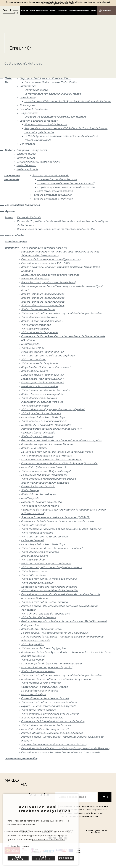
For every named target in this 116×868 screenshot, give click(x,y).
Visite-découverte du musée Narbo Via (44, 248)
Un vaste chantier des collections (57, 180)
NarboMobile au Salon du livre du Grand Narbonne (50, 275)
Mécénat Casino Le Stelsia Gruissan (46, 125)
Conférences (27, 144)
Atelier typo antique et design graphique (45, 483)
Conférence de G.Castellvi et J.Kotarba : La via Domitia (53, 722)
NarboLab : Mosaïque (33, 695)
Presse (93, 11)
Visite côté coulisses (34, 360)
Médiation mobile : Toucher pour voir (42, 352)
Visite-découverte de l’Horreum (40, 317)
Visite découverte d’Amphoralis (40, 333)
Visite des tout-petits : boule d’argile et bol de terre (52, 568)
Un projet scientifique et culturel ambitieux (45, 78)
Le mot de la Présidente (34, 109)
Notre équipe (27, 105)
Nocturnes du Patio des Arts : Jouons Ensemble (49, 587)
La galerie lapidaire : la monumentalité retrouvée (66, 187)
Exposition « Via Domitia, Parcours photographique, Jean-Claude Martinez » (65, 749)
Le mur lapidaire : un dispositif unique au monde (53, 94)
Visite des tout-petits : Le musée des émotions (49, 579)
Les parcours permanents (12, 178)
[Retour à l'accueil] (11, 12)
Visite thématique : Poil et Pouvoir (41, 683)
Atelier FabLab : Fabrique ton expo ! (42, 629)
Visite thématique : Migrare (37, 533)
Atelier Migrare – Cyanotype (37, 437)
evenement (10, 248)
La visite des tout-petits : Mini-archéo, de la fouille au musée (57, 452)
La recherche (27, 98)
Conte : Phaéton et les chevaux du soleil (45, 699)
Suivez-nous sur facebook (50, 838)
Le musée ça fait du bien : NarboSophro (44, 475)
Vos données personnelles (21, 759)
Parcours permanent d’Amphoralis (53, 199)
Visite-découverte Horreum (37, 583)
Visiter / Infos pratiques (39, 11)
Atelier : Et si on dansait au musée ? (42, 321)
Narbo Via (24, 11)
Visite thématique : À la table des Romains (46, 725)
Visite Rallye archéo (33, 348)
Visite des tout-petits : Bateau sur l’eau (44, 537)
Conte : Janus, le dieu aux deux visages (44, 687)
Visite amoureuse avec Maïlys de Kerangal (46, 471)
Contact (9, 832)
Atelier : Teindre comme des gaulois (42, 394)
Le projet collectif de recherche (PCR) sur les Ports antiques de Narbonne (68, 102)
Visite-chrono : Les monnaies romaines (44, 421)
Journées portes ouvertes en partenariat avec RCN (51, 429)
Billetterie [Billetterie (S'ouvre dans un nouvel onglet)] (107, 11)
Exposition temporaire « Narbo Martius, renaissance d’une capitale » (61, 752)
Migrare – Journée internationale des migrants (49, 706)
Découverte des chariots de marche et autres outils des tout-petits (61, 440)
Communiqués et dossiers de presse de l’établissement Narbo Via (56, 229)
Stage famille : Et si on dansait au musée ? (46, 367)
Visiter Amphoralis (27, 169)
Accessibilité (62, 11)
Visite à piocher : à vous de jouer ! (41, 414)
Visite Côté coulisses (34, 525)
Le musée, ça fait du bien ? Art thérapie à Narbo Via (51, 664)
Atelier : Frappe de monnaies (38, 672)
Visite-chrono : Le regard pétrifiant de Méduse (48, 479)
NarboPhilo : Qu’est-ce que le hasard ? (44, 467)
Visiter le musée (26, 154)
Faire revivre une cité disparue (55, 191)
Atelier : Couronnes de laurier (38, 310)
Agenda (53, 11)
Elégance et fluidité (36, 90)
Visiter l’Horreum (26, 166)
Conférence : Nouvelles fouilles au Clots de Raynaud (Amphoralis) (60, 464)
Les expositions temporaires (22, 205)
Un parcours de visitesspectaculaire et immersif (66, 183)
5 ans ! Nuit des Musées (35, 279)
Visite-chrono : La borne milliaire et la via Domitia (50, 714)
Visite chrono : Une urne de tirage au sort (45, 614)
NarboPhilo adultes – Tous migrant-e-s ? (45, 729)
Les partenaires (29, 113)
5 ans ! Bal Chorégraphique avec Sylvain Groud (48, 283)
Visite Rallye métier (32, 645)
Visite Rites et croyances (36, 325)
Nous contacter (15, 235)
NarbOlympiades (31, 344)
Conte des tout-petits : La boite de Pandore (47, 444)
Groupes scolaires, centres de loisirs (38, 162)
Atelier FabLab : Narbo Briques (39, 494)
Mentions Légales (16, 242)
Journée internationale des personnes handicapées (52, 733)
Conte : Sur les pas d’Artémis (38, 487)
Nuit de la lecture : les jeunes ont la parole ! (47, 668)
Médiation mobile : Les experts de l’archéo (46, 564)
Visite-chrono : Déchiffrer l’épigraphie (43, 648)
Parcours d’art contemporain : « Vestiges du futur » (51, 259)
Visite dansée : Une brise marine (40, 506)
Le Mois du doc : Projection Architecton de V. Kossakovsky (55, 633)
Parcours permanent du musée (51, 176)
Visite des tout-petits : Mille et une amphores (48, 356)
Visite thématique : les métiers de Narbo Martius (50, 591)
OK (104, 797)
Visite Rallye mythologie (35, 329)
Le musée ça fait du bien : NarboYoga (43, 417)
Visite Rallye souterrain (35, 571)
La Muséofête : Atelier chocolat (40, 691)
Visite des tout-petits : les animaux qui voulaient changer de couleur (62, 313)
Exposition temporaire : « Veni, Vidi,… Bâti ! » (46, 263)
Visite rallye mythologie (35, 406)
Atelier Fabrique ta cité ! (35, 371)
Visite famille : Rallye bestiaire (39, 618)
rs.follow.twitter (55, 838)
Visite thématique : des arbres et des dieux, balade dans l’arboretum (62, 529)
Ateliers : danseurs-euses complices (43, 294)
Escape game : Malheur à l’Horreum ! (42, 379)
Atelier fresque (30, 491)
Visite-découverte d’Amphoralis (40, 552)
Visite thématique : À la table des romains (46, 390)
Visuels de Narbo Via (29, 218)
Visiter (8, 150)
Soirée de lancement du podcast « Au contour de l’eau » (54, 745)
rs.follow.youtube (61, 838)
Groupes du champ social (32, 150)
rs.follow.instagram (66, 838)
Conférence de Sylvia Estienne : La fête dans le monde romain (57, 521)
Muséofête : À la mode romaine (39, 387)
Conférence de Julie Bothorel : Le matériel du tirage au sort (56, 679)
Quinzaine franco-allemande (38, 433)
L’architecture (28, 86)
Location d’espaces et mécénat (39, 121)
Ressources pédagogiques (79, 11)
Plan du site (70, 832)
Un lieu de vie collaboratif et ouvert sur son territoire (55, 117)
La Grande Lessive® (33, 541)
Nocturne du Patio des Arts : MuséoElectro (46, 425)
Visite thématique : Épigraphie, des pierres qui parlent (53, 410)
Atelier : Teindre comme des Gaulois (42, 718)
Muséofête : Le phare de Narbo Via (41, 502)
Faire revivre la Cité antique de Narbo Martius (51, 82)
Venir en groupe (26, 158)
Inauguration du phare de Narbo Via (42, 402)
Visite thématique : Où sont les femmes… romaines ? (52, 548)
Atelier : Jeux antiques (34, 448)
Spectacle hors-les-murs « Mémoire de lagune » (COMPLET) (56, 518)
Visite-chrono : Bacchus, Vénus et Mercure (46, 456)
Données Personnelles (49, 832)
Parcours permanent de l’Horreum (52, 195)
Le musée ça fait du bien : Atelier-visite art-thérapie (52, 460)
